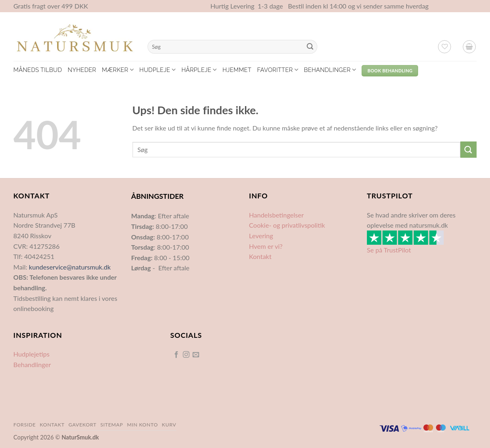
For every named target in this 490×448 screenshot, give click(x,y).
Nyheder (82, 70)
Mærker (118, 70)
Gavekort (83, 425)
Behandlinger (330, 70)
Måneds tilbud (38, 70)
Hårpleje (199, 70)
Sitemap (112, 425)
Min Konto (142, 425)
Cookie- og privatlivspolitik (287, 225)
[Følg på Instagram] (186, 355)
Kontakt (260, 256)
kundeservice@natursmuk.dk (70, 267)
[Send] (310, 47)
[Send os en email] (196, 355)
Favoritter (278, 70)
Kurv (169, 425)
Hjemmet (237, 70)
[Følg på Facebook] (176, 355)
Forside (25, 425)
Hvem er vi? (266, 246)
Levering (261, 236)
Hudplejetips (31, 354)
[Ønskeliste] (444, 47)
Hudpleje (157, 70)
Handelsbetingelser (276, 215)
